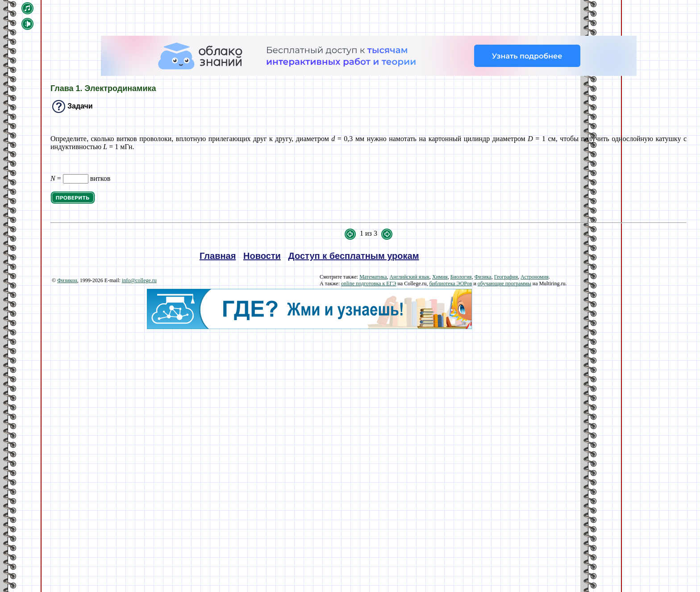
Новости (262, 256)
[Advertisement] (309, 392)
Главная (218, 256)
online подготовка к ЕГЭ (369, 283)
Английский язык (410, 277)
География (506, 277)
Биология (461, 277)
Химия (440, 277)
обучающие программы (504, 283)
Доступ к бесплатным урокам (354, 256)
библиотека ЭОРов (450, 283)
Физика (483, 277)
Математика (373, 277)
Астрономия (535, 277)
